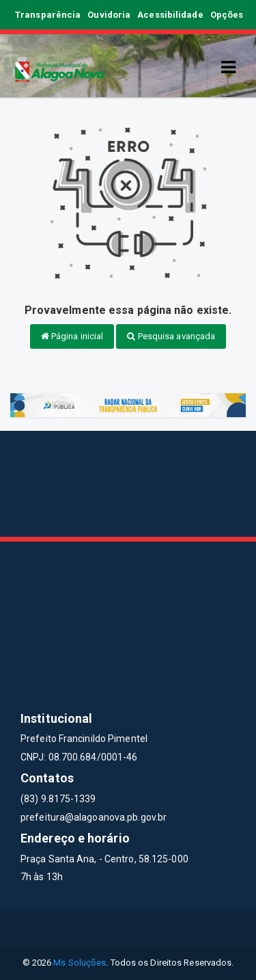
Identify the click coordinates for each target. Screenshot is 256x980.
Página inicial (72, 336)
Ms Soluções (80, 963)
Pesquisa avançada (171, 336)
